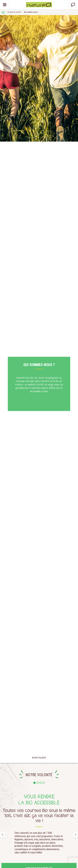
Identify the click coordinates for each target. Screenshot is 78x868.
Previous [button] (3, 835)
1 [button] (34, 783)
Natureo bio (39, 5)
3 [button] (41, 783)
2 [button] (37, 783)
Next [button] (75, 835)
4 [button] (44, 783)
